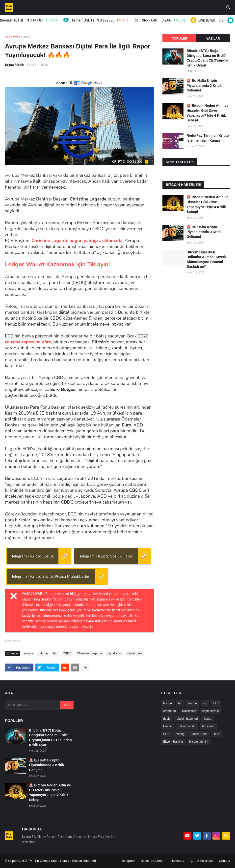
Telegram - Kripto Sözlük (33, 556)
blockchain (189, 711)
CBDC (67, 653)
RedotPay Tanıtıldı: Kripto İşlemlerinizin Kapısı (208, 138)
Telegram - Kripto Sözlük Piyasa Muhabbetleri (51, 576)
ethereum (170, 711)
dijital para (135, 653)
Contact (224, 861)
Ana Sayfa (12, 37)
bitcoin (43, 653)
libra (216, 734)
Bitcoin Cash (199, 734)
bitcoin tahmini (199, 742)
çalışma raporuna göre (28, 342)
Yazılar (213, 38)
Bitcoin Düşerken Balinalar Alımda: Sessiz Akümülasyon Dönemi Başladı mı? (206, 259)
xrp (205, 703)
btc (55, 653)
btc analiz (208, 726)
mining (180, 734)
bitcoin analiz (187, 726)
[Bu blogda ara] (33, 705)
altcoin (193, 703)
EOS (166, 734)
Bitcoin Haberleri (153, 861)
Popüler (179, 38)
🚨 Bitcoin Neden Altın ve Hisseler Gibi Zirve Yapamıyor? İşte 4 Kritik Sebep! (207, 113)
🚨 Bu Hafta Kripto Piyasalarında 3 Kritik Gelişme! (204, 85)
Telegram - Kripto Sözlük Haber (106, 556)
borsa (208, 719)
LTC (216, 703)
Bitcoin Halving (173, 742)
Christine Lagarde (90, 653)
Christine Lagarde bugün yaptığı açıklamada (77, 241)
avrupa (26, 37)
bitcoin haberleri (187, 719)
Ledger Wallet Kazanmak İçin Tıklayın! (57, 264)
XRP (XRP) (165, 20)
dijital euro (115, 653)
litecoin (168, 726)
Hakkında (177, 861)
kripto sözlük (211, 711)
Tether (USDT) (101, 20)
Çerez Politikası (202, 861)
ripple (167, 719)
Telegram (128, 861)
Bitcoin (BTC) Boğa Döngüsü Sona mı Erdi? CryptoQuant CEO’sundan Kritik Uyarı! (208, 58)
